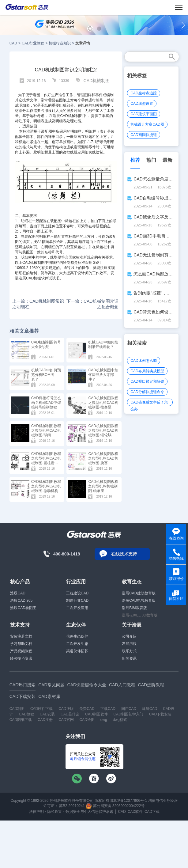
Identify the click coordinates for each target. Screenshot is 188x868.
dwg (104, 720)
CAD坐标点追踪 (143, 93)
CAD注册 (45, 720)
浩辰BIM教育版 (134, 608)
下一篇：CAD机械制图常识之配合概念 (92, 304)
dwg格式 (120, 720)
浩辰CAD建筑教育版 (139, 593)
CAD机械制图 (97, 81)
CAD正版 (66, 709)
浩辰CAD (18, 593)
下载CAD (108, 709)
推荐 (135, 160)
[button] (90, 29)
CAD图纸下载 (21, 720)
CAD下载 (152, 812)
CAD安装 (47, 714)
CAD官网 (66, 720)
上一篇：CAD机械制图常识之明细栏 (38, 304)
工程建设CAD (77, 593)
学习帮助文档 (21, 644)
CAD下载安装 (160, 714)
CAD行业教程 (33, 43)
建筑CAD (150, 709)
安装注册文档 (21, 636)
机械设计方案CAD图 (147, 124)
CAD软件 (135, 812)
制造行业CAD (77, 601)
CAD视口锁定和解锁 (147, 381)
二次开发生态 (77, 644)
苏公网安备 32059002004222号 (115, 806)
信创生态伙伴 (77, 636)
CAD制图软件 (96, 714)
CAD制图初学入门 (128, 714)
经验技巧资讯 (21, 658)
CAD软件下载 (41, 709)
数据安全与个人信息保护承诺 (89, 812)
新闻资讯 (129, 658)
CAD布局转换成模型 (147, 371)
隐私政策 (55, 812)
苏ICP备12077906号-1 (129, 801)
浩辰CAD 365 (21, 601)
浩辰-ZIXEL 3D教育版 (140, 615)
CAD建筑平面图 (143, 114)
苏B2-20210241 (72, 806)
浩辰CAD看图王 (23, 608)
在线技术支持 (124, 554)
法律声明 (36, 812)
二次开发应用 (77, 608)
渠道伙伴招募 (77, 651)
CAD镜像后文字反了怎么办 (149, 403)
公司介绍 (129, 636)
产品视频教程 (21, 651)
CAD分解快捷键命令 (147, 392)
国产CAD (129, 709)
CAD (13, 43)
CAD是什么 (70, 714)
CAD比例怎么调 (143, 361)
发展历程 (129, 644)
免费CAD (87, 709)
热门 (151, 160)
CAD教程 (26, 714)
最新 (167, 160)
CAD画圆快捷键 (143, 135)
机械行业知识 (60, 43)
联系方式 (129, 651)
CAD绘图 (87, 720)
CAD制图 (17, 709)
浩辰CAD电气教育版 (139, 601)
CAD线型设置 (142, 104)
